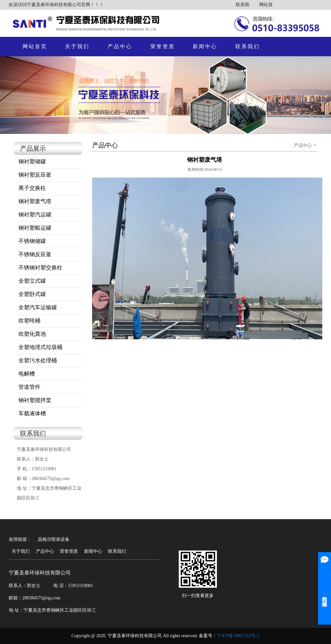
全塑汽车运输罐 (38, 307)
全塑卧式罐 (32, 294)
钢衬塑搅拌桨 (35, 400)
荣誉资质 (163, 46)
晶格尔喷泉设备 (54, 539)
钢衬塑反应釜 (35, 175)
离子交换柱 (32, 188)
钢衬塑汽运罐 (35, 215)
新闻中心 (205, 46)
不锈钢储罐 (32, 241)
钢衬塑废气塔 (35, 201)
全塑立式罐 (32, 281)
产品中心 (120, 46)
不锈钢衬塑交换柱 (40, 268)
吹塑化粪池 (32, 334)
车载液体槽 (32, 414)
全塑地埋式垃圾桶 (40, 347)
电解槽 (27, 374)
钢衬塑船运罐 (35, 228)
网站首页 (35, 46)
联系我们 (248, 46)
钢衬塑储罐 (32, 162)
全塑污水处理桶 (38, 360)
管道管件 (29, 387)
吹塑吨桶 (29, 321)
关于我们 (77, 46)
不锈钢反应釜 (35, 254)
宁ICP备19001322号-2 (238, 636)
